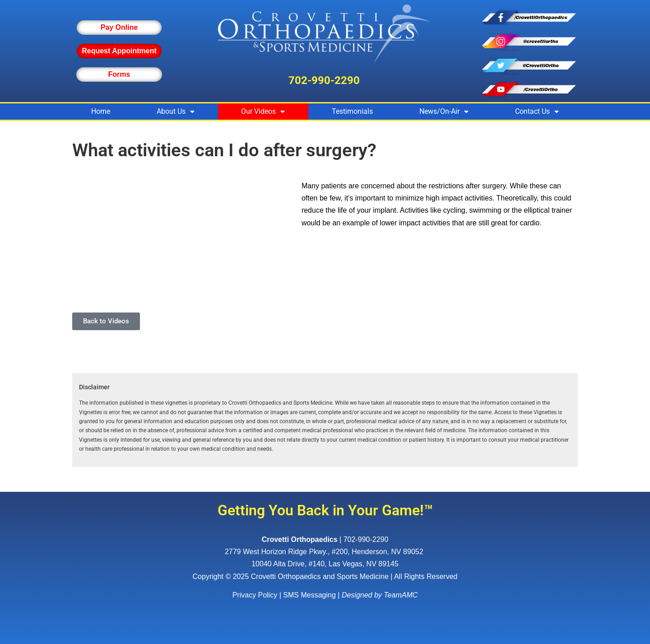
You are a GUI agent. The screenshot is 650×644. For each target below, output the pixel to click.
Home (101, 111)
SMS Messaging (309, 595)
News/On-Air (444, 112)
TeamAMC (401, 595)
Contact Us (537, 112)
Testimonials (352, 111)
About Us (176, 112)
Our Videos (263, 112)
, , (325, 552)
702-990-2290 (324, 80)
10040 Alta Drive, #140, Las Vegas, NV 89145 (325, 564)
